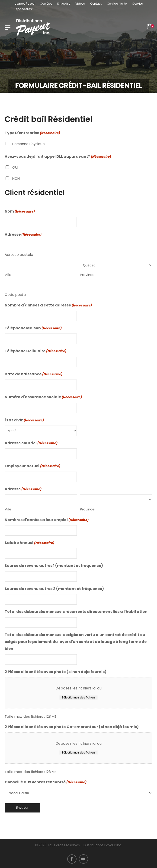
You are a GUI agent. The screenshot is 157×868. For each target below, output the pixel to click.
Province (87, 275)
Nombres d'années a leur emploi (47, 520)
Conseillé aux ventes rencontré (46, 782)
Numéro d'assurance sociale (43, 397)
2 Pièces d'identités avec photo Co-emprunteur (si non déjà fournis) (72, 727)
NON (16, 178)
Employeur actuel (32, 466)
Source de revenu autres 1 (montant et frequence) (54, 566)
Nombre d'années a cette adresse (48, 306)
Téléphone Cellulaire (35, 351)
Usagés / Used (25, 4)
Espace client (24, 9)
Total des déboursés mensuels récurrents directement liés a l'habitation (76, 612)
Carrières (46, 4)
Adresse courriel (31, 443)
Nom (20, 212)
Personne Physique (29, 144)
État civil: (24, 420)
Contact (96, 4)
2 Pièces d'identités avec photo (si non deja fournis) (56, 672)
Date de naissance (34, 374)
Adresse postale (19, 255)
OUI (15, 167)
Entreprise (64, 4)
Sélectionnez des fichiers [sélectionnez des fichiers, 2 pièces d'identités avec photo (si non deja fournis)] (78, 697)
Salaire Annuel (29, 543)
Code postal (16, 295)
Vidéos (80, 4)
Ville (8, 275)
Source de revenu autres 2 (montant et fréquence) (54, 589)
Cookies (137, 4)
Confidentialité (117, 4)
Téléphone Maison (33, 328)
